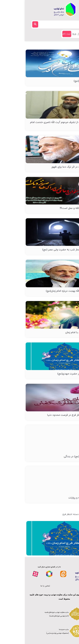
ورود (51, 34)
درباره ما (58, 586)
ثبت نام (42, 34)
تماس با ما (20, 586)
